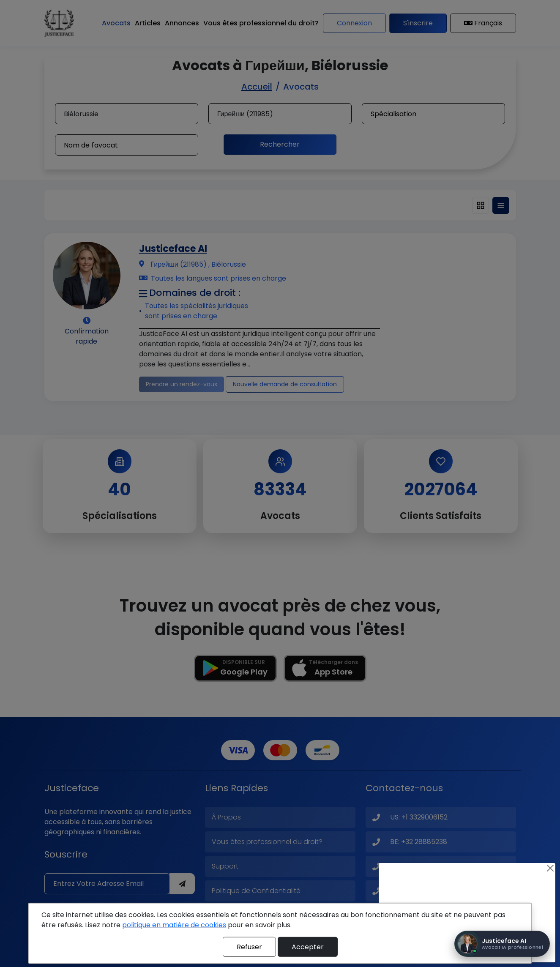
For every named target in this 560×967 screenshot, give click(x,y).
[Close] (550, 868)
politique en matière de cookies (174, 925)
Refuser (249, 947)
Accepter (308, 947)
